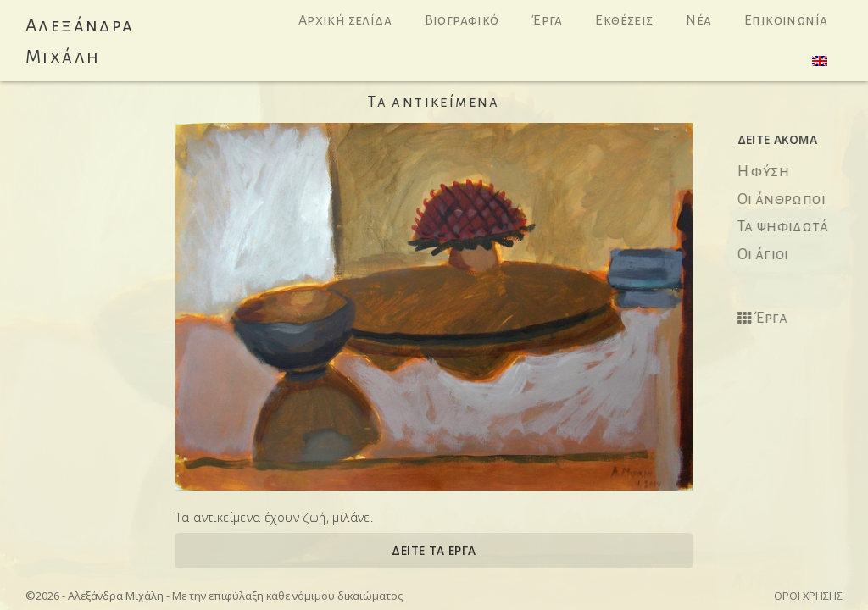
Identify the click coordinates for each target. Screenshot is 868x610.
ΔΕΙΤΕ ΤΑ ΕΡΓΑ (434, 550)
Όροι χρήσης (808, 596)
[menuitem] (820, 61)
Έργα (547, 20)
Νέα (698, 20)
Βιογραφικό (462, 20)
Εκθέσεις (624, 20)
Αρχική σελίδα (345, 20)
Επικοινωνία (786, 20)
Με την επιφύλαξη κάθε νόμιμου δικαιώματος (287, 596)
